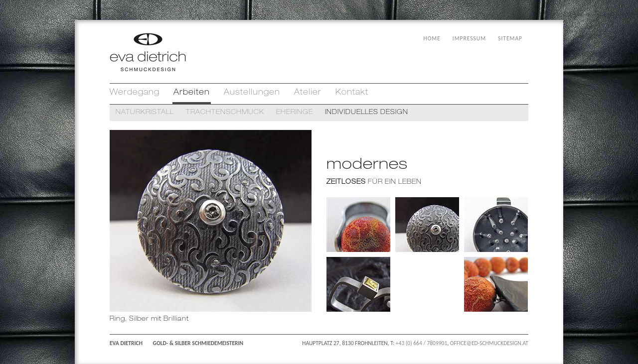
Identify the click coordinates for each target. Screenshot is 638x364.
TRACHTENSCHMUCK (225, 113)
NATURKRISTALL (145, 113)
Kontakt (352, 93)
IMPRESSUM (469, 38)
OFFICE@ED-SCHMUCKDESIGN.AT (489, 343)
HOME (432, 38)
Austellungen (252, 93)
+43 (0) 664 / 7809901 (421, 343)
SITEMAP (510, 38)
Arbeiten (192, 93)
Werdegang (135, 93)
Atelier (308, 93)
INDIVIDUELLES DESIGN (367, 113)
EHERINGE (295, 113)
